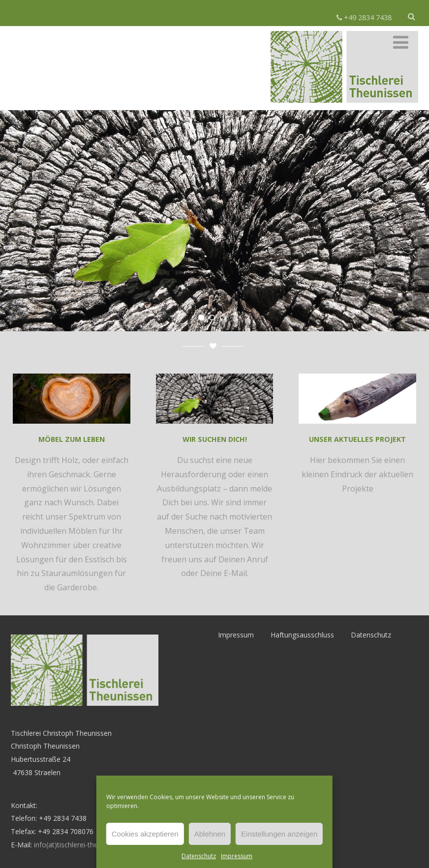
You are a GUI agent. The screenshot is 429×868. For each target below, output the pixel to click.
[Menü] (401, 42)
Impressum (237, 856)
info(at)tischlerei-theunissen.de (83, 845)
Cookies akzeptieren (145, 834)
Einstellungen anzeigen (279, 834)
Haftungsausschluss (302, 635)
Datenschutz (199, 856)
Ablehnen (210, 834)
